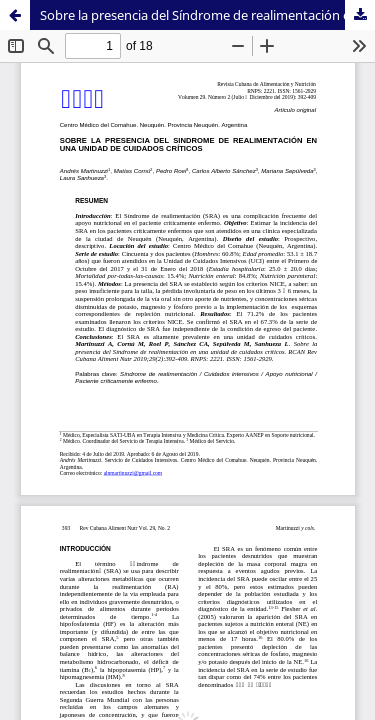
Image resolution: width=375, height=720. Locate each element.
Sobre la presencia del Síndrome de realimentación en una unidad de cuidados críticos (207, 15)
